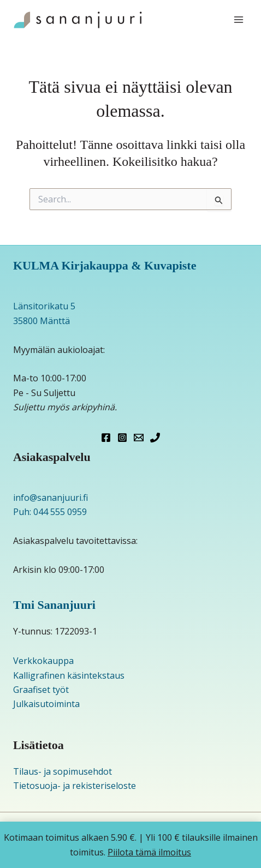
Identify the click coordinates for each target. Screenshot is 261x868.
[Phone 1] (155, 438)
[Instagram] (122, 438)
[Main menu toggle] (239, 20)
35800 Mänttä (41, 321)
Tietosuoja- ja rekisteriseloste (75, 786)
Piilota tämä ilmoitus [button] (149, 852)
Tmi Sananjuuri (54, 605)
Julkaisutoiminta (46, 704)
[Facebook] (106, 438)
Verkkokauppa (43, 661)
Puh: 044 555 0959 (50, 512)
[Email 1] (139, 438)
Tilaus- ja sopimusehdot (63, 771)
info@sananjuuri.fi (51, 498)
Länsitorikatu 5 (44, 306)
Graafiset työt (41, 690)
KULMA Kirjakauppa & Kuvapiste (105, 265)
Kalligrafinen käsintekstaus (69, 675)
